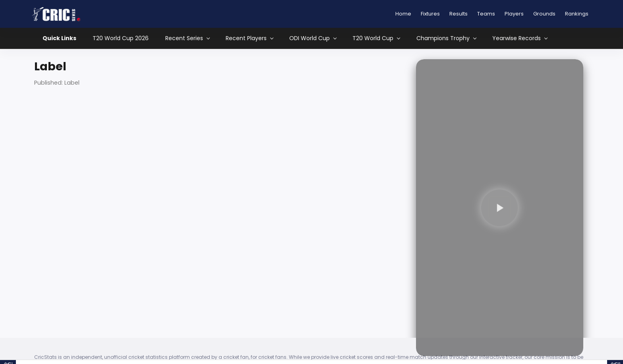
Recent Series (187, 38)
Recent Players (249, 38)
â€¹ (8, 362)
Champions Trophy (446, 38)
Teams (486, 14)
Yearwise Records (520, 38)
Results (459, 14)
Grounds (544, 14)
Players (514, 14)
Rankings (577, 14)
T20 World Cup (376, 38)
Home (403, 14)
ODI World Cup (313, 38)
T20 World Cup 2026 (121, 38)
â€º (615, 362)
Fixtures (430, 14)
